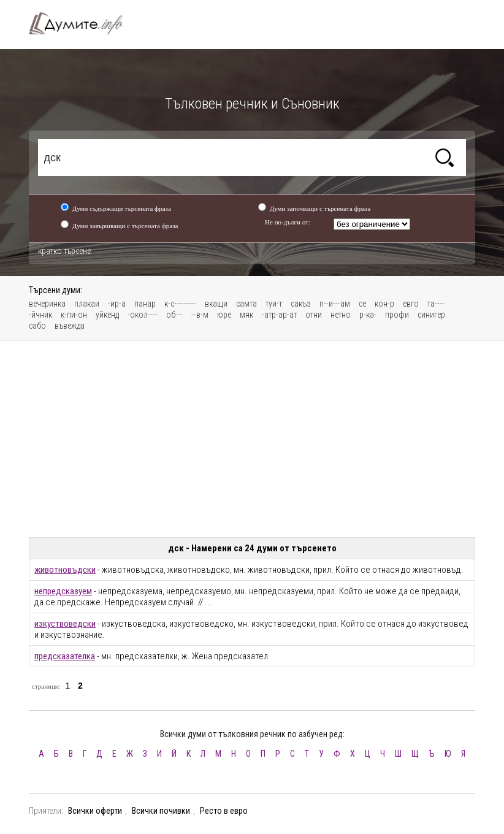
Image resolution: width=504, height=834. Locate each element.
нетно (341, 315)
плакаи (87, 304)
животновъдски (65, 570)
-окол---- (143, 315)
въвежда (70, 326)
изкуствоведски (65, 624)
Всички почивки (161, 811)
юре (224, 315)
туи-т (274, 304)
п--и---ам (335, 304)
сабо (37, 326)
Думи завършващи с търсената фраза (125, 226)
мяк (246, 315)
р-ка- (368, 315)
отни (314, 315)
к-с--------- (180, 304)
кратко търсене (64, 251)
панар (145, 304)
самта (246, 304)
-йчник (40, 315)
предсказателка (65, 656)
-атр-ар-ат (279, 315)
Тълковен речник (83, 23)
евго (411, 304)
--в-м (200, 315)
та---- (436, 304)
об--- (174, 315)
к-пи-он (74, 315)
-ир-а (117, 304)
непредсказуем (63, 591)
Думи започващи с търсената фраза (320, 208)
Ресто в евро (224, 811)
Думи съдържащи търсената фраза (122, 208)
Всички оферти (95, 811)
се (362, 304)
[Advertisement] (252, 439)
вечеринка (47, 304)
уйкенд (107, 315)
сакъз (301, 304)
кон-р (384, 304)
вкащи (216, 304)
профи (397, 315)
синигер (431, 315)
